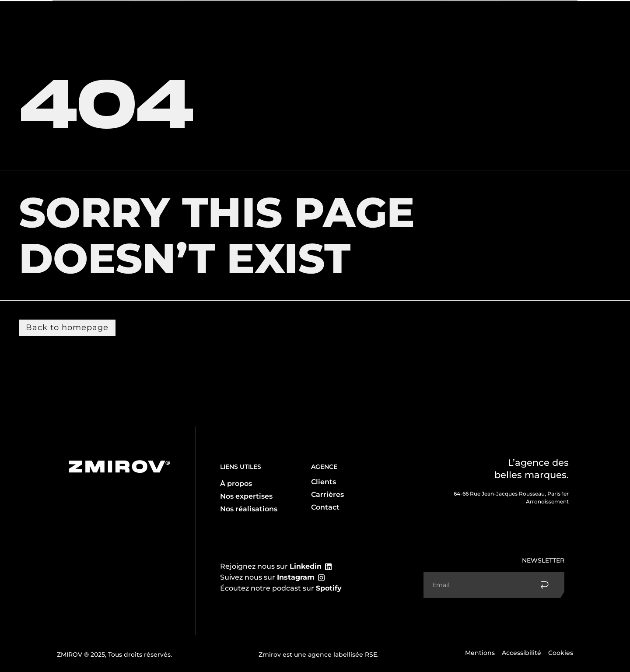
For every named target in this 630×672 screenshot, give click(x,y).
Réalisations (478, 17)
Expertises (122, 17)
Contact (520, 17)
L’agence (76, 17)
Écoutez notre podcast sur (281, 588)
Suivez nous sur (267, 577)
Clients (164, 17)
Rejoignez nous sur (271, 566)
